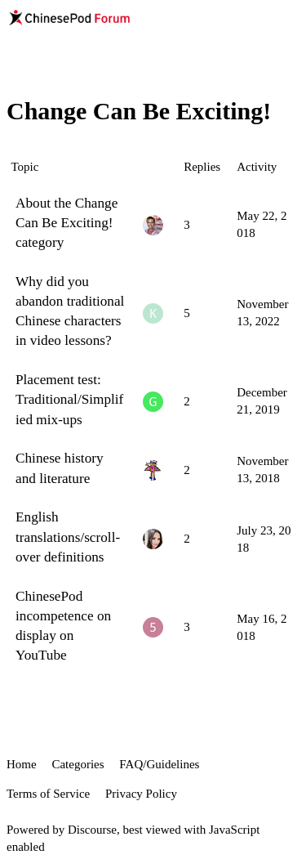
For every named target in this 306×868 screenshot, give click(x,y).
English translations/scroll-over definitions (68, 537)
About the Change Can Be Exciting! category (67, 223)
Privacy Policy (141, 794)
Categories (78, 764)
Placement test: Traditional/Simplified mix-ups (69, 399)
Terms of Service (48, 794)
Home (22, 764)
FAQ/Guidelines (159, 764)
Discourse (92, 830)
